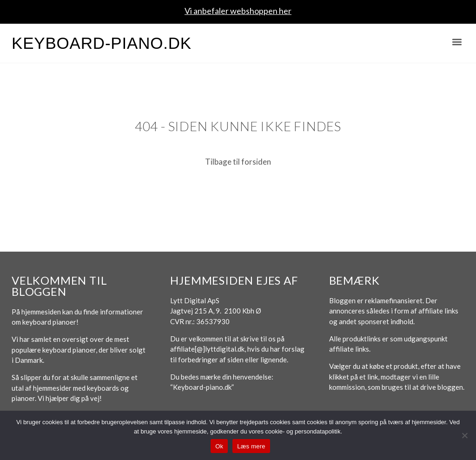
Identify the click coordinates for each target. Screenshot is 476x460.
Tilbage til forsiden (238, 162)
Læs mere (251, 446)
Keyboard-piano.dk (102, 43)
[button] (457, 42)
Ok (219, 446)
